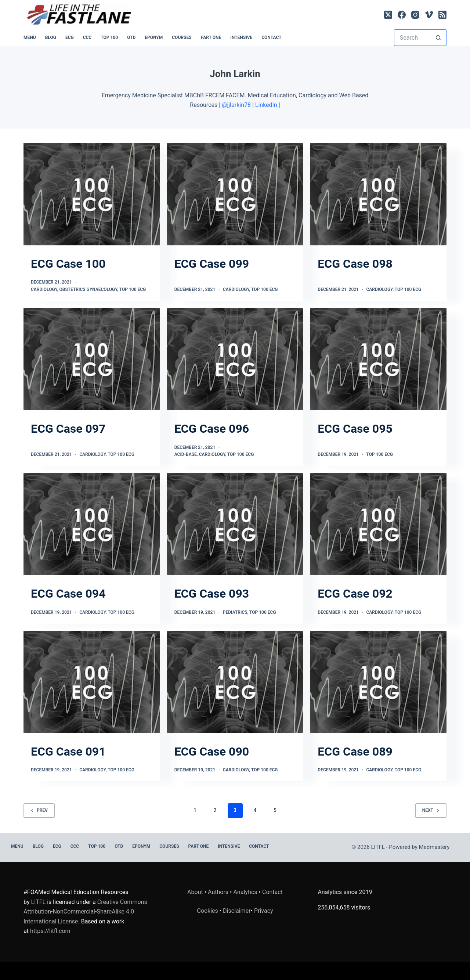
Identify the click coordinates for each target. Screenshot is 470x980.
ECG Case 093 (212, 594)
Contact (271, 37)
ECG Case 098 (355, 264)
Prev (39, 810)
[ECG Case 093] (235, 524)
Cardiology (44, 289)
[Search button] (438, 38)
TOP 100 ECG (133, 289)
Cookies (208, 911)
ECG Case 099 (212, 264)
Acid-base (186, 454)
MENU (30, 37)
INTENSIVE (241, 37)
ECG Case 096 (212, 429)
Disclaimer (237, 911)
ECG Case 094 (68, 594)
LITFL (38, 902)
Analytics (245, 892)
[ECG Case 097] (92, 359)
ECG (70, 37)
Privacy (264, 911)
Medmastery (434, 847)
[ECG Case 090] (235, 682)
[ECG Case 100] (92, 194)
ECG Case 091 (68, 752)
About (195, 892)
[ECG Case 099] (235, 194)
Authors (218, 892)
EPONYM (154, 37)
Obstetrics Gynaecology (88, 289)
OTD (131, 37)
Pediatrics (235, 612)
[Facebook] (402, 15)
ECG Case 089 (355, 752)
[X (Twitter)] (388, 15)
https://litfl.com (50, 931)
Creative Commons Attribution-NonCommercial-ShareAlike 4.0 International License (85, 912)
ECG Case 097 (68, 429)
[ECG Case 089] (378, 682)
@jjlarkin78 (236, 105)
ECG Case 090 (212, 752)
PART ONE (211, 37)
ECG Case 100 (68, 264)
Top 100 (109, 37)
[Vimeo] (429, 15)
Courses (182, 37)
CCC (87, 37)
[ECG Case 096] (235, 359)
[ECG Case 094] (92, 524)
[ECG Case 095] (378, 359)
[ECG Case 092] (378, 524)
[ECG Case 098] (378, 194)
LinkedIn (266, 105)
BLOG (51, 37)
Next (431, 810)
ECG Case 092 (355, 594)
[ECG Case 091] (92, 682)
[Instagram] (415, 15)
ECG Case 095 (355, 429)
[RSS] (442, 15)
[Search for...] (412, 38)
